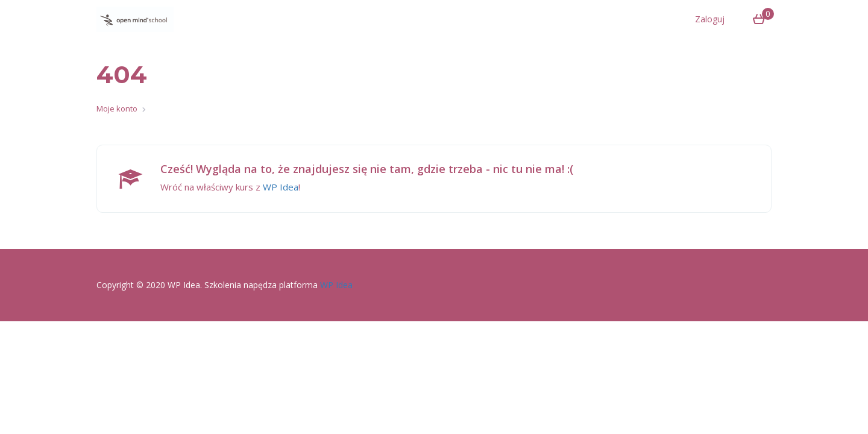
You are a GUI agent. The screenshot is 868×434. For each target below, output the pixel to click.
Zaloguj (710, 19)
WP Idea (281, 187)
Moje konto (117, 108)
